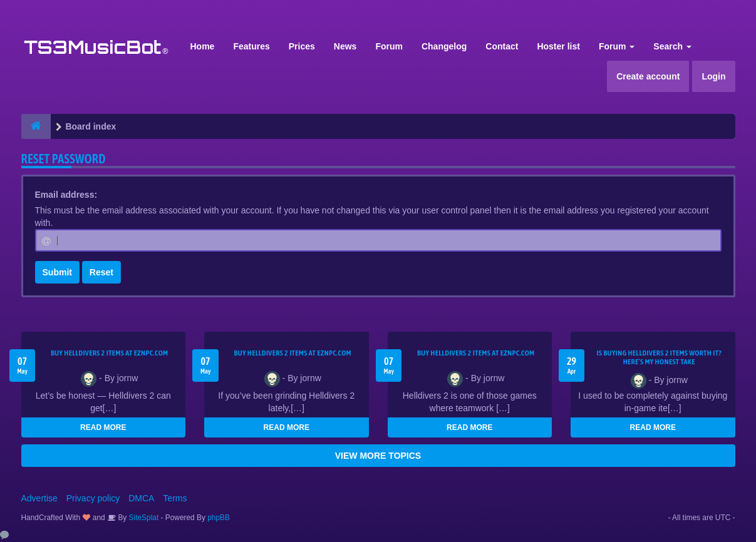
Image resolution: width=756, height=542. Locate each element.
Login (713, 76)
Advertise (39, 498)
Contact (502, 46)
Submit (57, 272)
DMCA (141, 498)
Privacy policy (93, 498)
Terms (175, 498)
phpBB (219, 518)
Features (251, 46)
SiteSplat (142, 518)
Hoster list (558, 46)
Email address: (66, 195)
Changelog (444, 46)
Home (203, 46)
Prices (302, 46)
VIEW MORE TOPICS (378, 456)
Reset (101, 272)
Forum (389, 46)
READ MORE (103, 427)
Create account (648, 76)
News (345, 46)
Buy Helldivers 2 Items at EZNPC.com (110, 353)
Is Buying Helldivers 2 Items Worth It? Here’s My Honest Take (659, 357)
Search (672, 46)
